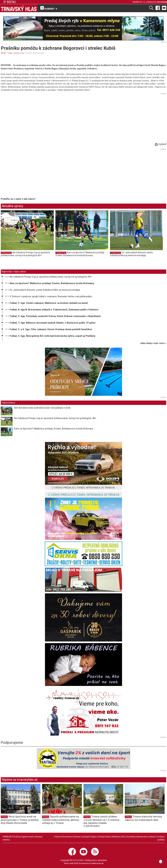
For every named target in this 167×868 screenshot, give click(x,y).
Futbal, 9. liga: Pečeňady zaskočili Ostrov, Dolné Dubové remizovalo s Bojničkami (55, 316)
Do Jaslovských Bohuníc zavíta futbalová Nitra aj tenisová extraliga (131, 254)
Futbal (10, 53)
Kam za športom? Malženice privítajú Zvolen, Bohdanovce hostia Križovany (80, 254)
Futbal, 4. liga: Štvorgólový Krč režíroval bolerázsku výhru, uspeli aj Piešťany (53, 336)
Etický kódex (104, 837)
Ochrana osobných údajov (85, 837)
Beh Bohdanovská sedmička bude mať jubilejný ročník (42, 408)
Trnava (4, 817)
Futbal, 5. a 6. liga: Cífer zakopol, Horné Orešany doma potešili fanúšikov (51, 329)
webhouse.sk (97, 863)
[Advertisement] (83, 118)
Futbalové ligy (19, 53)
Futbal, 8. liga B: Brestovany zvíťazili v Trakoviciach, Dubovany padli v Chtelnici (54, 310)
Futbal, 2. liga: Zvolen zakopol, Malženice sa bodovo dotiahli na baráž (49, 303)
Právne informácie (63, 837)
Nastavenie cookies (146, 837)
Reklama (116, 837)
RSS (123, 837)
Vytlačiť (161, 144)
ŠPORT (3, 53)
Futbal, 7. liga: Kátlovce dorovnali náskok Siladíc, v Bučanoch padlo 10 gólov (53, 323)
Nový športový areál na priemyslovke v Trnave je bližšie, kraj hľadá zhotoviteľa (20, 820)
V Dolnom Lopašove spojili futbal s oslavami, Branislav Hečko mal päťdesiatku (51, 296)
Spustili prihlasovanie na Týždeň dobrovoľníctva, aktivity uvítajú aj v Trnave (61, 820)
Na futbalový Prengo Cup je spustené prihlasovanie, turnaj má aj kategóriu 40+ (25, 254)
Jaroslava (162, 2)
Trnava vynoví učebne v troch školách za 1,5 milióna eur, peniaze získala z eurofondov (101, 821)
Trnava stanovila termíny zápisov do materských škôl (143, 818)
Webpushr (57, 24)
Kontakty (131, 837)
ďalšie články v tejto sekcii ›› (153, 343)
